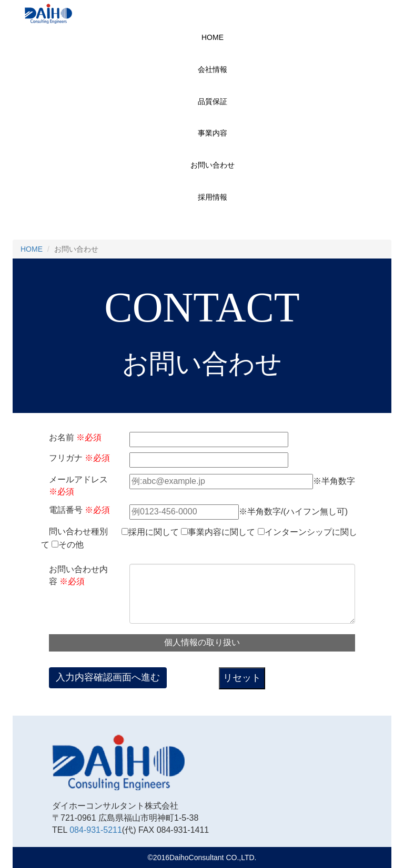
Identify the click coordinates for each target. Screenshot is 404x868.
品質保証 (213, 101)
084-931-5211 (96, 830)
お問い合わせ (213, 165)
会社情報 (213, 69)
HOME (213, 37)
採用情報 (213, 197)
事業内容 (213, 133)
